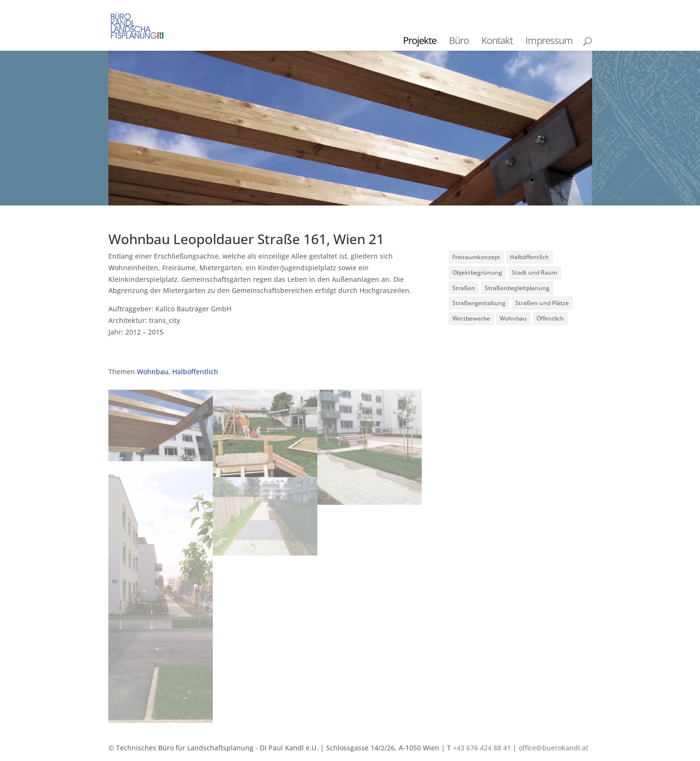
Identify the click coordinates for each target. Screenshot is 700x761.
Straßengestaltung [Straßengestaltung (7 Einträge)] (479, 303)
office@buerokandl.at (553, 748)
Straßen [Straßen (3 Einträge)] (464, 288)
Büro (459, 40)
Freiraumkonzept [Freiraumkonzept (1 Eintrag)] (476, 257)
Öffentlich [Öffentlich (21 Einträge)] (550, 318)
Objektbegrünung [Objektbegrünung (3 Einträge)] (477, 272)
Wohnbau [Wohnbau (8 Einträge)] (513, 318)
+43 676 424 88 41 (482, 748)
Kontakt (497, 40)
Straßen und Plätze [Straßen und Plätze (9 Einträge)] (542, 303)
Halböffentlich (195, 372)
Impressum (549, 40)
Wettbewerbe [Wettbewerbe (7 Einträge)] (471, 318)
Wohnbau (153, 372)
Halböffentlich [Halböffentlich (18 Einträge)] (529, 257)
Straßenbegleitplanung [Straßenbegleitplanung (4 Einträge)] (517, 288)
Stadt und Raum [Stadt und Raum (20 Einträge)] (535, 272)
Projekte (420, 40)
